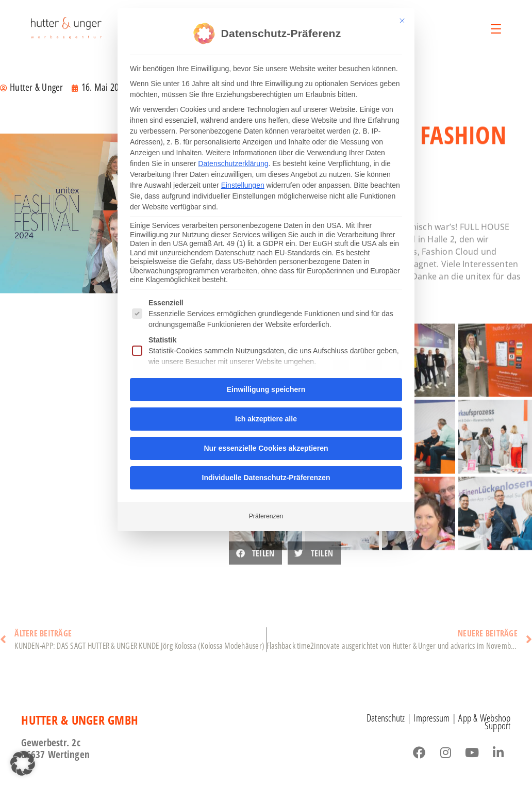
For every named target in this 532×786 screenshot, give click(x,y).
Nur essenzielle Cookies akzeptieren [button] (266, 447)
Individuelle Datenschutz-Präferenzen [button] (266, 476)
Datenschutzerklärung (233, 162)
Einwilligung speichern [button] (266, 388)
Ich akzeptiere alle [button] (266, 417)
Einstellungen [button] (243, 184)
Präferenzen (266, 515)
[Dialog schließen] (402, 19)
